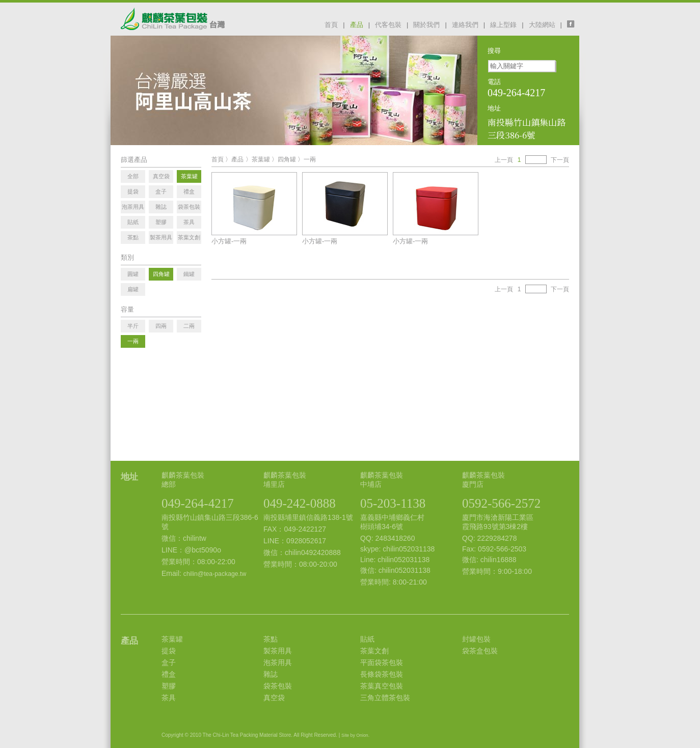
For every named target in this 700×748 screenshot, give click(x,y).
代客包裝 (388, 25)
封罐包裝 (476, 639)
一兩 (310, 159)
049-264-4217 (198, 503)
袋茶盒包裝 (480, 651)
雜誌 (271, 674)
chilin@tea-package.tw (215, 574)
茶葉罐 (261, 159)
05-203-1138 (393, 503)
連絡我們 (465, 25)
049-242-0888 (300, 503)
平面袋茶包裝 (382, 662)
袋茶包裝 (278, 686)
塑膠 (169, 686)
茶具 (169, 698)
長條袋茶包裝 (382, 674)
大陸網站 (542, 25)
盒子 (169, 662)
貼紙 (367, 639)
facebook (573, 24)
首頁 (331, 25)
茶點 (271, 639)
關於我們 (426, 25)
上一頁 (504, 160)
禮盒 (169, 674)
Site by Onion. (355, 735)
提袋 (169, 651)
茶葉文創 (374, 651)
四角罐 (287, 159)
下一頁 (560, 160)
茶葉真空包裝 (382, 686)
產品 (357, 25)
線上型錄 (503, 25)
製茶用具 (278, 651)
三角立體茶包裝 (385, 698)
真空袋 (274, 698)
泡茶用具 (278, 662)
